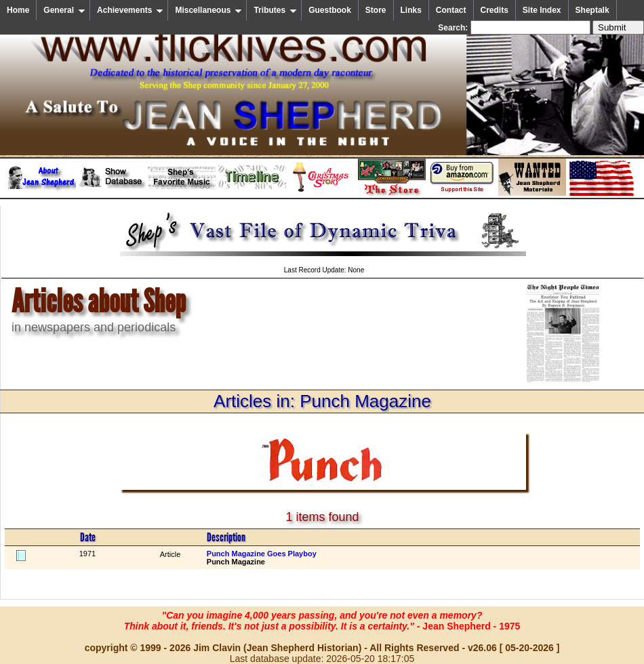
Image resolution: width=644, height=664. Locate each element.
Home (18, 10)
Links (411, 10)
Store (376, 10)
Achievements (130, 10)
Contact (451, 10)
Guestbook (330, 10)
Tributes (275, 10)
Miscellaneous (208, 10)
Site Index (542, 10)
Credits (495, 10)
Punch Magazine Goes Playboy (262, 554)
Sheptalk (592, 10)
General (64, 10)
